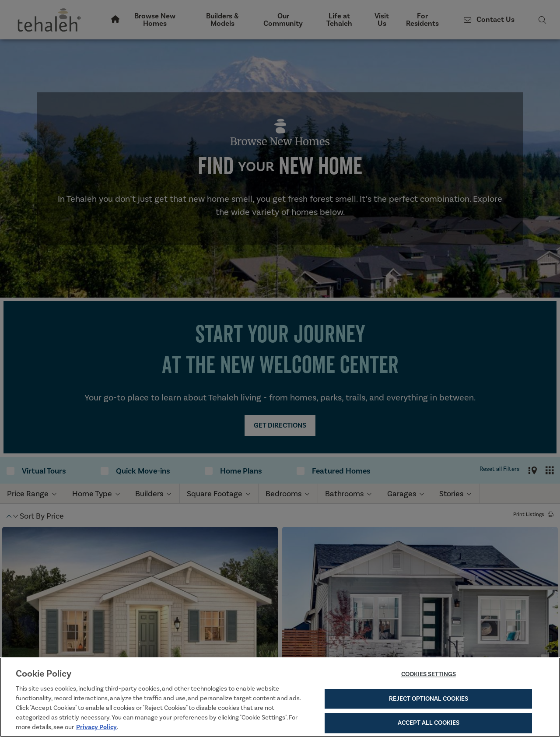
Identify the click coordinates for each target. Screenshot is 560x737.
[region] (280, 697)
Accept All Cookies (429, 723)
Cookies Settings (429, 674)
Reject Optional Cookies (429, 698)
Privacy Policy (96, 727)
